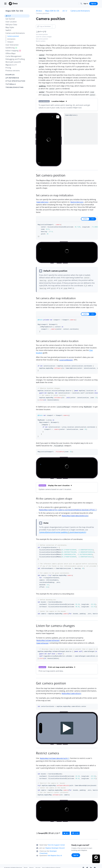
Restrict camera (41, 41)
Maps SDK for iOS (14, 11)
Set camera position (42, 34)
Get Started (10, 19)
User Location (11, 22)
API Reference (12, 78)
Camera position (13, 36)
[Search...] (76, 4)
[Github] (84, 864)
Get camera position (42, 39)
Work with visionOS (13, 62)
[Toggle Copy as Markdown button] (54, 26)
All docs (39, 11)
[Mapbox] (10, 4)
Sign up (93, 4)
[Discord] (96, 864)
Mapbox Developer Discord (55, 844)
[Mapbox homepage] (39, 162)
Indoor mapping (15, 50)
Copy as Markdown (44, 26)
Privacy (32, 864)
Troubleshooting (17, 87)
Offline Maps (11, 53)
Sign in (86, 4)
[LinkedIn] (92, 864)
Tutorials (14, 84)
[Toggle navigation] (5, 4)
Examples (10, 75)
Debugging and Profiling (15, 59)
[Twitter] (88, 864)
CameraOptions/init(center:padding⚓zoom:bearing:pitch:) (63, 529)
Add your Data (11, 25)
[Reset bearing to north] (58, 115)
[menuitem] (81, 4)
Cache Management (13, 56)
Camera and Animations (15, 33)
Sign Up (76, 851)
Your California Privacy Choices (51, 864)
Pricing (8, 68)
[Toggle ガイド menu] (27, 16)
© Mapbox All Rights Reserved (13, 864)
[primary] (66, 830)
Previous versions (13, 71)
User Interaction (12, 45)
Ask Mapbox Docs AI (55, 852)
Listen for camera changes (44, 37)
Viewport (10, 42)
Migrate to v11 (11, 65)
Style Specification (17, 81)
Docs (15, 3)
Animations (11, 39)
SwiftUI (8, 30)
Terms (26, 864)
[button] (81, 4)
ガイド (8, 16)
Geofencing (12, 48)
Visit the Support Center (56, 841)
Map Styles (10, 27)
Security (38, 864)
